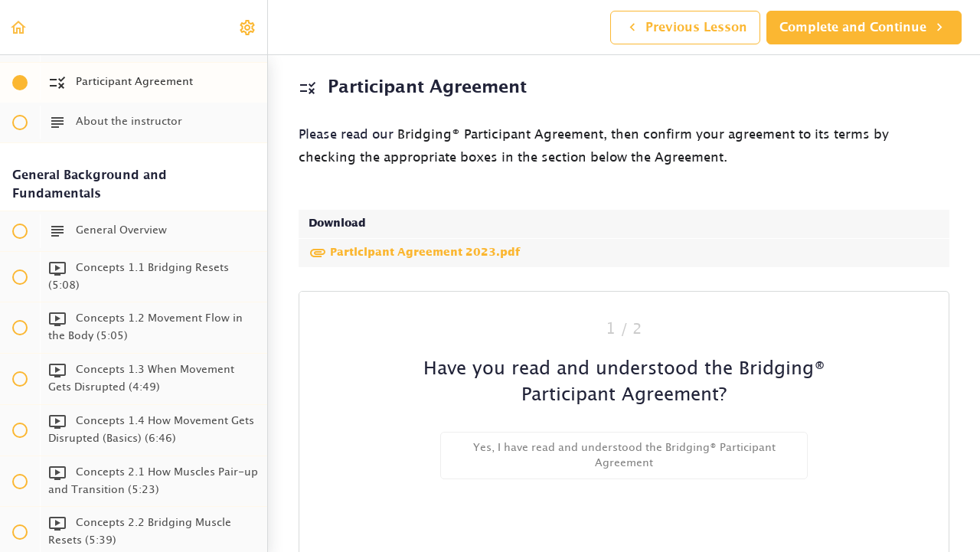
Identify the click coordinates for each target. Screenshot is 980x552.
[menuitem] (248, 27)
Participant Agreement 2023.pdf (414, 253)
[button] (19, 27)
